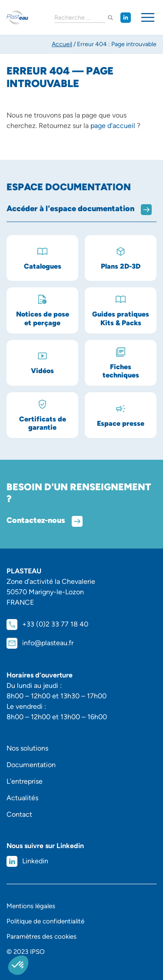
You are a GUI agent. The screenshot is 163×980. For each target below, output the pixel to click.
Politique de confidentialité (45, 921)
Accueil (62, 44)
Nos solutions (27, 748)
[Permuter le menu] (148, 17)
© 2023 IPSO (26, 952)
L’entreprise (25, 781)
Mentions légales (31, 906)
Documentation (31, 765)
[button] (18, 965)
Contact (19, 814)
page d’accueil (113, 126)
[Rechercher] (111, 18)
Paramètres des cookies (42, 936)
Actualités (22, 798)
